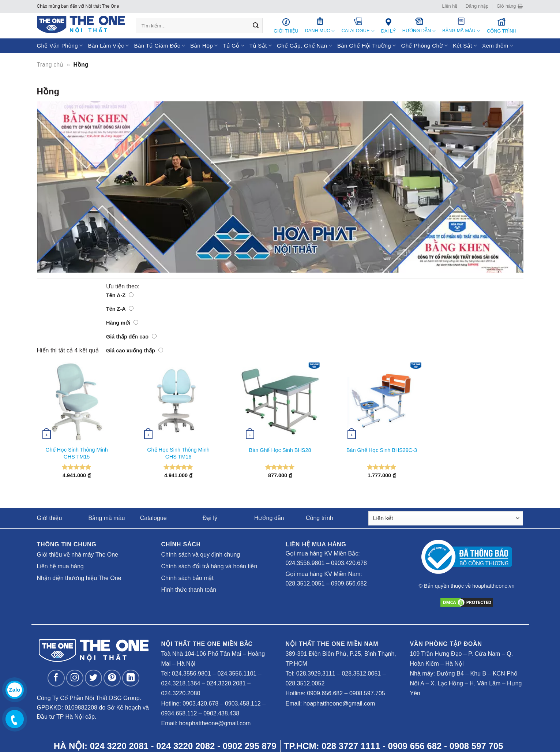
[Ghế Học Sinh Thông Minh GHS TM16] (178, 402)
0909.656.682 (349, 583)
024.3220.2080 (181, 693)
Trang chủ (50, 65)
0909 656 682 (415, 746)
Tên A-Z (120, 295)
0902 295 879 (250, 746)
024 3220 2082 (185, 746)
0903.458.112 (243, 704)
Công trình (320, 518)
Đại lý (210, 518)
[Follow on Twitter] (93, 678)
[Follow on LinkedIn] (131, 678)
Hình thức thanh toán (189, 590)
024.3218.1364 (181, 683)
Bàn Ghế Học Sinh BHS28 (280, 450)
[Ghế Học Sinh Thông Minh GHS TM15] (77, 402)
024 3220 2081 (119, 746)
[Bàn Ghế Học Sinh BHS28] (280, 402)
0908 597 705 (476, 746)
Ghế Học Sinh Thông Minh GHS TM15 (76, 453)
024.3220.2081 (226, 683)
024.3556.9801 (305, 563)
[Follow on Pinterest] (112, 678)
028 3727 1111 (351, 746)
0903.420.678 (349, 563)
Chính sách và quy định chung (201, 555)
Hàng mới (122, 323)
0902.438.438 (221, 713)
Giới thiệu (50, 518)
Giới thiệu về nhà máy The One (78, 555)
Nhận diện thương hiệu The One (79, 578)
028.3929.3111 (316, 674)
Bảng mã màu (107, 518)
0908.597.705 (367, 693)
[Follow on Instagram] (75, 678)
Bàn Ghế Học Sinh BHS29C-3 (382, 450)
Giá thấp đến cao (131, 337)
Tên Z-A (120, 309)
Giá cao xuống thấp (135, 351)
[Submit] (256, 26)
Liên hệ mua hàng (60, 566)
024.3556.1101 (237, 674)
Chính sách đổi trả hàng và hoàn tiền (209, 566)
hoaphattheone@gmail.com (215, 723)
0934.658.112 (179, 713)
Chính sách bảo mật (187, 578)
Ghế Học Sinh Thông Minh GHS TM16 (178, 453)
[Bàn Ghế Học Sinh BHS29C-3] (382, 402)
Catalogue (153, 518)
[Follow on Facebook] (56, 678)
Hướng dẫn (269, 518)
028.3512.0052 (305, 683)
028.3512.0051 (305, 583)
